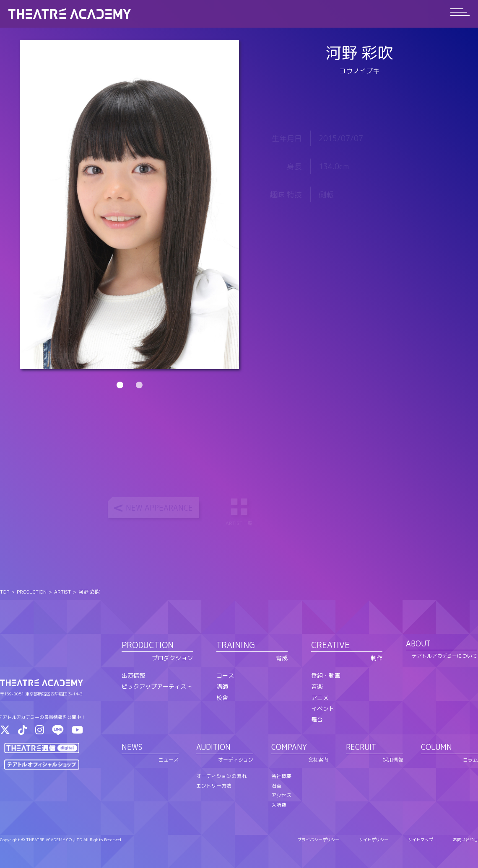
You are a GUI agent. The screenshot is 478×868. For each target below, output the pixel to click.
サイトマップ (421, 840)
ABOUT (418, 644)
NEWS (132, 747)
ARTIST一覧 (240, 511)
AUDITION (213, 747)
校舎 (222, 698)
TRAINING (236, 645)
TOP (5, 592)
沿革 (276, 786)
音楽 (317, 686)
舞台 (317, 719)
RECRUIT (361, 747)
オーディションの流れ (221, 776)
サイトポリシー (374, 840)
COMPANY (289, 747)
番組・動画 (326, 676)
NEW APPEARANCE (159, 508)
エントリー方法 (214, 786)
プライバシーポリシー (318, 840)
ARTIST (62, 592)
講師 (222, 686)
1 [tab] (120, 385)
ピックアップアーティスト (157, 686)
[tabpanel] (130, 205)
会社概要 (281, 776)
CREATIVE (330, 645)
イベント (323, 709)
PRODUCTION (32, 592)
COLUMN (436, 747)
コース (225, 676)
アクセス (281, 795)
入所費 (279, 805)
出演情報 (133, 676)
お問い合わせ (465, 840)
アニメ (320, 698)
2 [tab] (139, 385)
